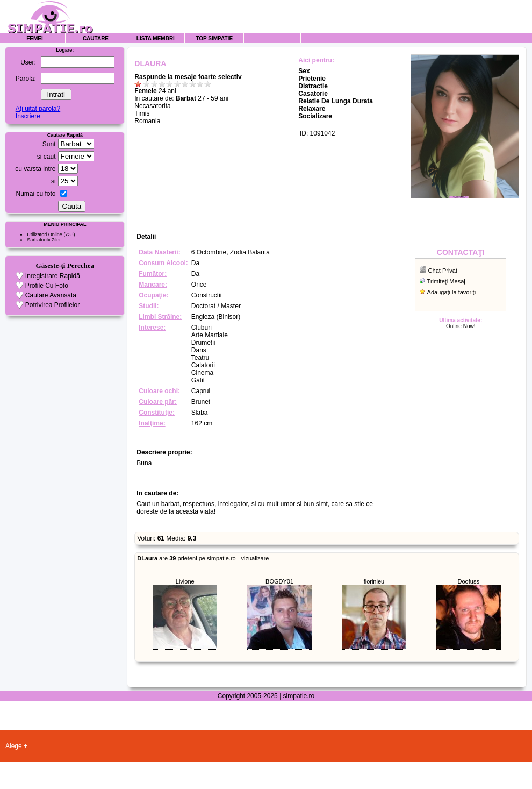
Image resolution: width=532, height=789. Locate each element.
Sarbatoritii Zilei (44, 240)
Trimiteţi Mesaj (446, 281)
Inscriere (28, 116)
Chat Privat (443, 271)
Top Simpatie (214, 38)
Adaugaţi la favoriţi (452, 292)
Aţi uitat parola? (38, 109)
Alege (14, 746)
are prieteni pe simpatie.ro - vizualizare (203, 558)
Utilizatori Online (45, 234)
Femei (35, 38)
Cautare (96, 38)
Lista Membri (156, 38)
